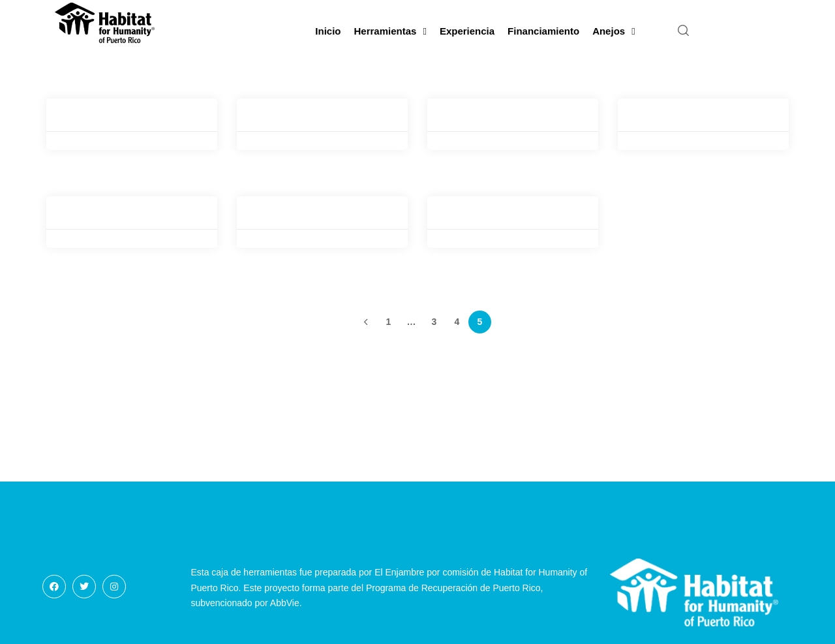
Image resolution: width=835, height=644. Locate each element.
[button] (683, 31)
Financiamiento (543, 31)
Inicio (328, 31)
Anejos (614, 32)
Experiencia (467, 31)
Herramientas (390, 32)
